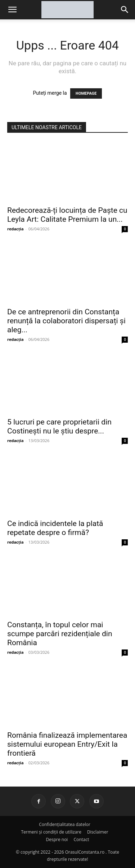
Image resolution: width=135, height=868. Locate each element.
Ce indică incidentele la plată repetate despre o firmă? (55, 528)
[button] (125, 10)
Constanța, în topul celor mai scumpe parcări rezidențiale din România (60, 634)
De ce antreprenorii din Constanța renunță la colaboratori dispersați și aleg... (66, 321)
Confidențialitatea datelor (65, 824)
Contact (81, 839)
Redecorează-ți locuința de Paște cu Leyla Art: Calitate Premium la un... (67, 215)
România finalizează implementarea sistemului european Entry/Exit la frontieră (67, 744)
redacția (15, 229)
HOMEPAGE (86, 93)
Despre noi (57, 839)
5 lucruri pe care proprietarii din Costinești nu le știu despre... (59, 426)
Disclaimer (98, 832)
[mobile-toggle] (12, 10)
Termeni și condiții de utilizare (51, 832)
